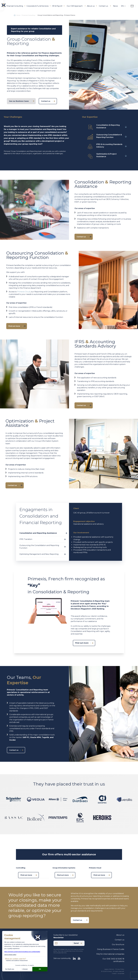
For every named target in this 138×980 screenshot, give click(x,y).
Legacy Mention (109, 969)
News (115, 6)
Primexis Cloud (24, 292)
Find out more (14, 326)
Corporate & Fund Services (37, 6)
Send (78, 943)
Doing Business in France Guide (111, 949)
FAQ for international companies (110, 954)
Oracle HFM (35, 737)
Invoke (13, 740)
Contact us (103, 6)
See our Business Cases (19, 101)
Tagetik (45, 737)
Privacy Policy (120, 969)
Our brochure (118, 945)
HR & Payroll (57, 6)
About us (91, 6)
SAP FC (26, 737)
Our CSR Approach (75, 6)
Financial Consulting (15, 6)
